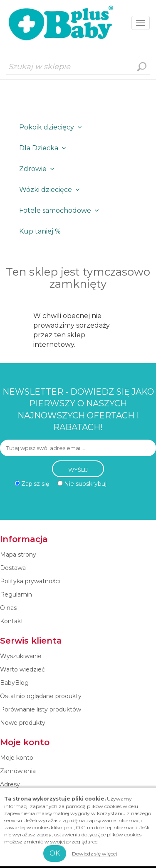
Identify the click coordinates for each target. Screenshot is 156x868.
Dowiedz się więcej (94, 854)
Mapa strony (18, 555)
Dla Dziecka (44, 148)
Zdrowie (38, 169)
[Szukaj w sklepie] (78, 67)
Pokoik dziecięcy (52, 127)
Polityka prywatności (30, 581)
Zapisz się (35, 484)
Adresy (10, 784)
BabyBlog (14, 683)
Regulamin (16, 594)
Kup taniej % (40, 231)
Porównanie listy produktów (41, 709)
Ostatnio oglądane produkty (41, 696)
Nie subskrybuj (85, 484)
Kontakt (12, 621)
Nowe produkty (23, 723)
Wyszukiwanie (141, 67)
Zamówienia (18, 771)
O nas (8, 608)
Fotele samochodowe (61, 210)
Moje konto (17, 758)
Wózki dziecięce (51, 190)
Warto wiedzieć (22, 669)
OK (55, 853)
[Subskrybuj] (78, 448)
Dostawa (13, 568)
